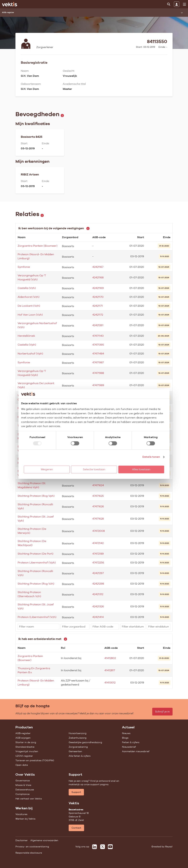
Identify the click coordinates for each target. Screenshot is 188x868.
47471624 (98, 485)
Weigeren (47, 469)
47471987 (98, 362)
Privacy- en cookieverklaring (32, 847)
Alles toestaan (141, 469)
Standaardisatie (25, 747)
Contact (76, 828)
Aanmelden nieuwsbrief (136, 751)
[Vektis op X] (103, 847)
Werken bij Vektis (25, 819)
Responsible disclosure (29, 853)
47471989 (98, 385)
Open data (22, 765)
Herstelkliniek (26, 336)
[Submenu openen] (182, 13)
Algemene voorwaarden (44, 840)
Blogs (125, 738)
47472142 (98, 543)
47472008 (99, 531)
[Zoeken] (169, 4)
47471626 (98, 506)
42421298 (98, 584)
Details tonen (151, 457)
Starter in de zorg (26, 742)
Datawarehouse (25, 790)
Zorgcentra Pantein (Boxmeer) (38, 246)
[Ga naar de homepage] (10, 4)
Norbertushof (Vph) (30, 354)
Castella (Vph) (27, 345)
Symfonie (24, 267)
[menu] (184, 4)
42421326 (98, 606)
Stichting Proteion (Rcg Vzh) (36, 584)
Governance (23, 781)
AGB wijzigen (23, 738)
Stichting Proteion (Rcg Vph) (36, 496)
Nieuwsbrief (129, 747)
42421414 (98, 617)
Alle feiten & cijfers (80, 756)
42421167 (98, 267)
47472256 (98, 563)
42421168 (98, 277)
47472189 (98, 554)
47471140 (98, 336)
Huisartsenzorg (78, 733)
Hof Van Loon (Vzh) (30, 315)
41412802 (110, 658)
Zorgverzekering (78, 747)
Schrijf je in (162, 712)
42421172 (98, 315)
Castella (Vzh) (27, 288)
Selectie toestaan (94, 469)
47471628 (98, 519)
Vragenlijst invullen (27, 751)
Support (76, 792)
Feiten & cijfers (131, 742)
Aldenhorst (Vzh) (29, 297)
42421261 (98, 325)
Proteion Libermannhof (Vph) (37, 563)
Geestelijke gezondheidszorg (85, 742)
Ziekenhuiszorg (78, 738)
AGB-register (23, 733)
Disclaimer (22, 840)
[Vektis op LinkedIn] (95, 847)
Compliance (22, 794)
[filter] (38, 627)
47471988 (98, 373)
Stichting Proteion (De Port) (36, 554)
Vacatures (21, 814)
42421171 (98, 306)
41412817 (110, 670)
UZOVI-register (24, 756)
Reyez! (169, 847)
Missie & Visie (23, 785)
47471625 (98, 496)
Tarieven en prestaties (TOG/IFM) (35, 760)
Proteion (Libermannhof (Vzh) (37, 617)
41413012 (110, 683)
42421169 (98, 288)
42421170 (98, 297)
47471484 (98, 354)
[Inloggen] (177, 4)
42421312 (98, 594)
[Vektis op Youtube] (110, 847)
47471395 (98, 345)
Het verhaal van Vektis (29, 799)
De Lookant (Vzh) (29, 306)
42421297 (98, 573)
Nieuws (126, 733)
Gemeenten (75, 751)
